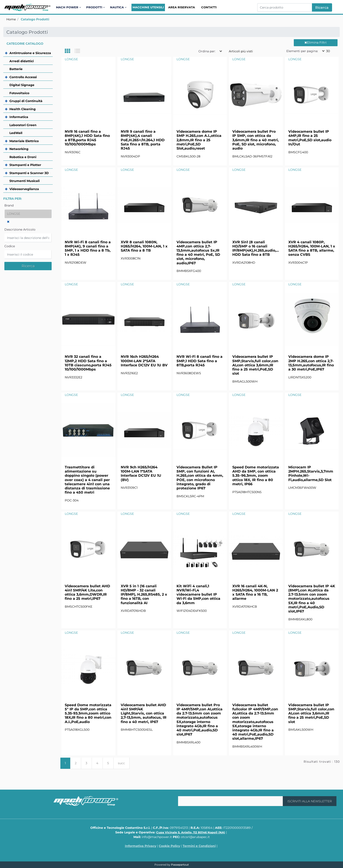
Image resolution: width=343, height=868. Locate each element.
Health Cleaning (23, 109)
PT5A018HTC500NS (247, 492)
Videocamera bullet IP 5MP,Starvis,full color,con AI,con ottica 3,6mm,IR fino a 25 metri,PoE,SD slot (255, 365)
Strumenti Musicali (24, 181)
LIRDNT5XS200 (300, 377)
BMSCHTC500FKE (79, 607)
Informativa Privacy (141, 846)
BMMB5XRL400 (188, 742)
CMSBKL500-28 (188, 156)
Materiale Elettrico (24, 141)
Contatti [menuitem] (209, 7)
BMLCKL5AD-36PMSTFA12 (252, 156)
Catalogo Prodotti (35, 19)
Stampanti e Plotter (25, 165)
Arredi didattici (22, 61)
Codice (10, 246)
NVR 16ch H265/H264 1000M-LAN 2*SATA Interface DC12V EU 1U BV (144, 361)
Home (11, 19)
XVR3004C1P (298, 263)
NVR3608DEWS (189, 373)
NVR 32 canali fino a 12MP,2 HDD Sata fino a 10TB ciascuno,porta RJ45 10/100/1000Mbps (88, 363)
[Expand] (7, 53)
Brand (9, 205)
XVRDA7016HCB (245, 607)
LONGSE (71, 59)
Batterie (16, 69)
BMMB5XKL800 (300, 619)
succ (121, 763)
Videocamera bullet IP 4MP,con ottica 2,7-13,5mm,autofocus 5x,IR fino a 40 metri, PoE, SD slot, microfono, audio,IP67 (198, 253)
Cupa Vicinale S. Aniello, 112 (191, 832)
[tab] (70, 51)
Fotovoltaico (19, 93)
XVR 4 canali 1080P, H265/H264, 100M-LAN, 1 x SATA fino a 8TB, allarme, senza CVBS (312, 248)
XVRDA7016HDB (133, 611)
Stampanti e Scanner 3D (29, 173)
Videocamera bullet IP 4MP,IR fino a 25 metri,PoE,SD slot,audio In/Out (310, 138)
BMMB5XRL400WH (247, 746)
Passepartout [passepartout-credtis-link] (180, 865)
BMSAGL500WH (245, 381)
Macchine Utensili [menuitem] (148, 7)
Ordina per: (207, 51)
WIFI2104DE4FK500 (192, 611)
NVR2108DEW (76, 263)
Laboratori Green (23, 125)
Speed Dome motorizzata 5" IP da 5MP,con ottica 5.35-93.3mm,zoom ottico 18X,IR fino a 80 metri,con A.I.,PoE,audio (88, 713)
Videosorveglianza (24, 189)
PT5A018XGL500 (77, 730)
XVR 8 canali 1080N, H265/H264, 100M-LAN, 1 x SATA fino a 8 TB (144, 246)
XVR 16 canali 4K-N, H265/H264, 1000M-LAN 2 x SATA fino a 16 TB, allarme (255, 592)
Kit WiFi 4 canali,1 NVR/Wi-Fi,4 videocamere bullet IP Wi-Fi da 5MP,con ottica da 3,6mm (198, 595)
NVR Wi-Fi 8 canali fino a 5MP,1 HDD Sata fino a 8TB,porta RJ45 (199, 361)
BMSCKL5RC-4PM (190, 496)
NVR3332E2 (73, 377)
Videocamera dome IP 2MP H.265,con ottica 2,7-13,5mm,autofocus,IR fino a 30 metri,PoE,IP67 (311, 363)
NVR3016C (73, 152)
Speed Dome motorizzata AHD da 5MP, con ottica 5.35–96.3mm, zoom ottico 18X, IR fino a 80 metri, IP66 (256, 476)
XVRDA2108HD (244, 263)
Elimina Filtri (316, 42)
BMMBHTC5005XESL (137, 730)
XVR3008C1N (131, 258)
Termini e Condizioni (199, 846)
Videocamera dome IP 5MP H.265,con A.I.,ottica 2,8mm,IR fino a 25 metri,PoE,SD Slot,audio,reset (199, 140)
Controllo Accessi (23, 77)
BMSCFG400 (298, 152)
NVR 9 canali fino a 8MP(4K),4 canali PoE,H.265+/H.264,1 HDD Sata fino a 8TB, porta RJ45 (143, 140)
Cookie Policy (169, 846)
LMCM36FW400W (302, 488)
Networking (19, 149)
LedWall (16, 133)
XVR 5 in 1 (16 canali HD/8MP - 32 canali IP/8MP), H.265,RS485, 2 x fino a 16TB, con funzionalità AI (144, 595)
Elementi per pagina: (302, 51)
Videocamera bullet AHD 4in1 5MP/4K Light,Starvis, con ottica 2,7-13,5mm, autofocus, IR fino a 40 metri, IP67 (144, 713)
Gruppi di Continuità (26, 101)
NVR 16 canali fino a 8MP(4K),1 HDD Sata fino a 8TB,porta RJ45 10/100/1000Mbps (87, 138)
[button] (322, 7)
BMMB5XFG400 (189, 271)
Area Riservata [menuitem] (182, 7)
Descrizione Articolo (20, 229)
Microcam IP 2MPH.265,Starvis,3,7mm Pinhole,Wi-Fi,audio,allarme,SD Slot (311, 474)
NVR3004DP (130, 156)
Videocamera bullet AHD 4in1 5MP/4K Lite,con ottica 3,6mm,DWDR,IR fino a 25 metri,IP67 (87, 592)
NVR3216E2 (129, 373)
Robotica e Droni (23, 157)
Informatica (19, 117)
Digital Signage (22, 85)
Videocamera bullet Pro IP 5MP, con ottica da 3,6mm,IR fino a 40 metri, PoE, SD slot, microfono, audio (255, 140)
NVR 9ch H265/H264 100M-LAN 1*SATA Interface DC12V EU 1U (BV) (141, 474)
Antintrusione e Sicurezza (30, 53)
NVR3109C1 (129, 488)
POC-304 (72, 500)
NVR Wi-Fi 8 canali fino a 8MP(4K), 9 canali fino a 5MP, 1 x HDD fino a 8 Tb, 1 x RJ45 (88, 248)
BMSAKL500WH (301, 730)
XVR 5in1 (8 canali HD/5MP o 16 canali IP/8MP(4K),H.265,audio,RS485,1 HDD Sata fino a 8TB (256, 248)
